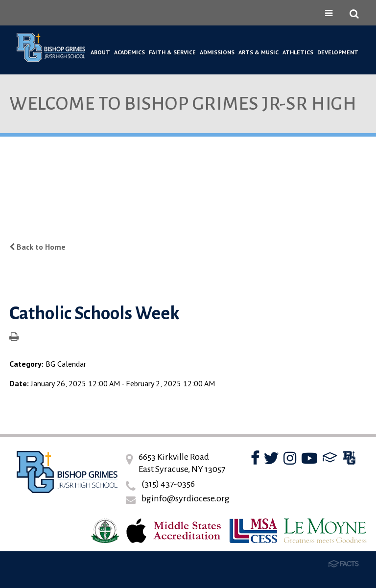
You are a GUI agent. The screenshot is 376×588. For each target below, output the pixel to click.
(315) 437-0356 (168, 484)
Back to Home (37, 247)
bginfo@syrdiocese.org (186, 498)
